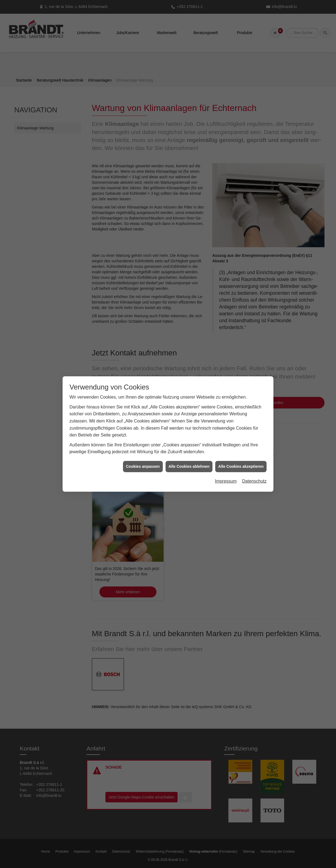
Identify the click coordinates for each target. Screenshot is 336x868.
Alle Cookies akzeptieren (241, 466)
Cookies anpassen (143, 466)
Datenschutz (254, 481)
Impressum (226, 481)
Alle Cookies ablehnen (189, 466)
